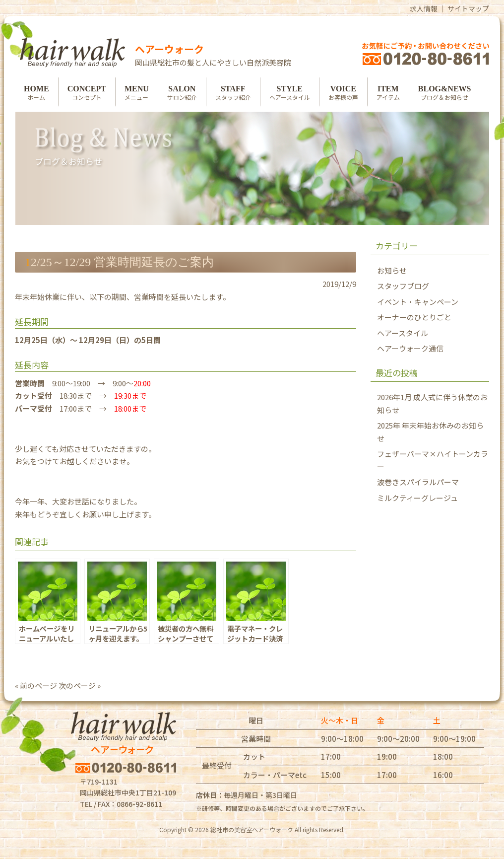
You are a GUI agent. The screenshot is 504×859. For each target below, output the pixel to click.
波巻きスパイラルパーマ (418, 482)
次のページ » (80, 685)
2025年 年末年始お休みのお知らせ (430, 432)
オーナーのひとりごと (414, 317)
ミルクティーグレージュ (417, 498)
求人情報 (424, 8)
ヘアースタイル (403, 333)
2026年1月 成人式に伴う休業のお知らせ (432, 403)
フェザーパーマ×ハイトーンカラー (433, 460)
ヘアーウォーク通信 (410, 348)
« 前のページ (36, 685)
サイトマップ (468, 8)
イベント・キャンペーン (418, 302)
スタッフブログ (403, 286)
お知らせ (392, 270)
